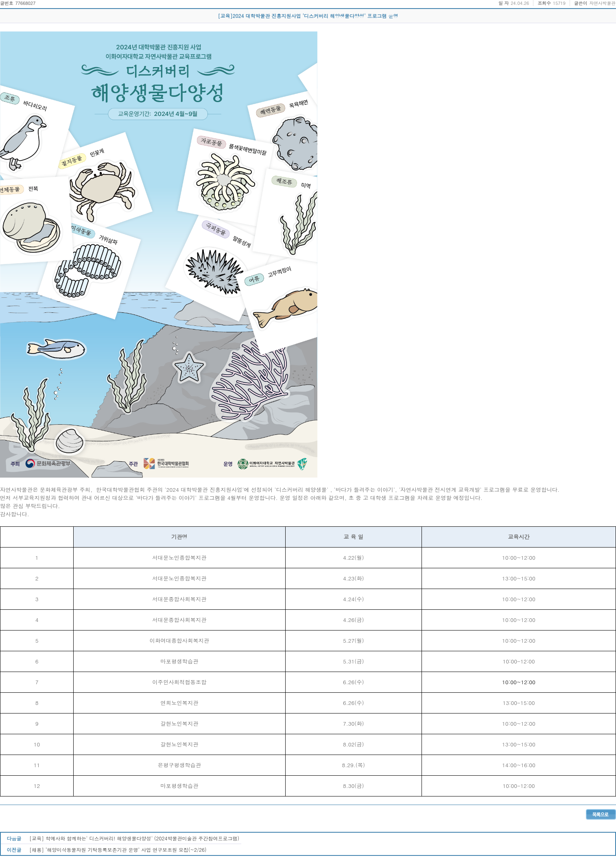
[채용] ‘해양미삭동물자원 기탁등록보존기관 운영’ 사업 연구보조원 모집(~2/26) (118, 850)
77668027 (25, 3)
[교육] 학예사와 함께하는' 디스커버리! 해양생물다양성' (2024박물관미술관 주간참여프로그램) (134, 838)
